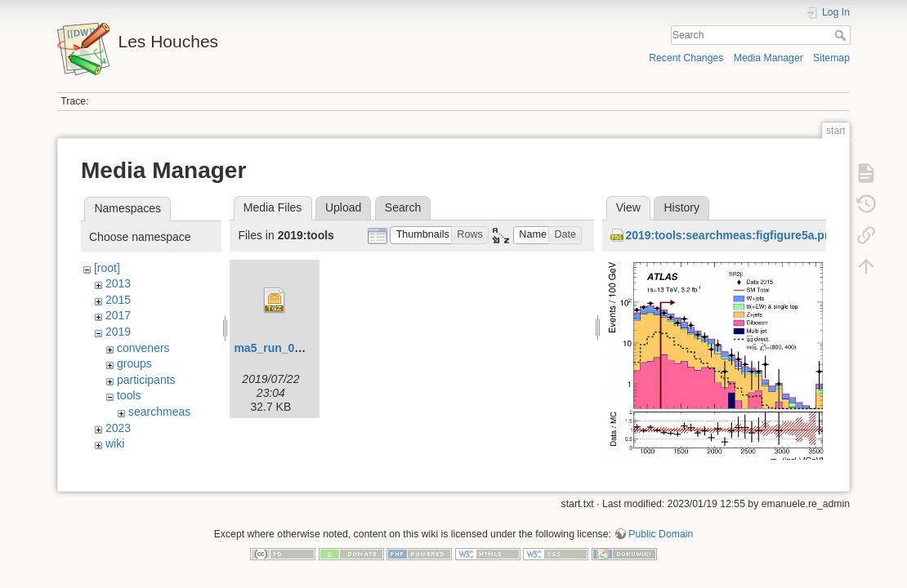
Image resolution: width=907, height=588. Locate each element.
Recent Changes (686, 58)
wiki (115, 443)
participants (146, 380)
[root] (107, 268)
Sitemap (831, 58)
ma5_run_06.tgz (277, 348)
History (681, 207)
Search (842, 35)
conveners (143, 348)
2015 (118, 300)
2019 (118, 332)
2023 (118, 428)
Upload (343, 207)
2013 (118, 283)
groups (134, 363)
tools (129, 395)
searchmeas (159, 412)
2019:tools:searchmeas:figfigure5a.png (732, 235)
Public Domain (661, 528)
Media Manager (768, 58)
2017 (118, 315)
